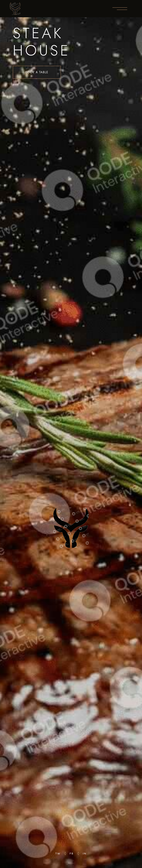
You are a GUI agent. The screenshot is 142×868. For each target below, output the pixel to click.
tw (58, 853)
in (85, 853)
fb (72, 853)
